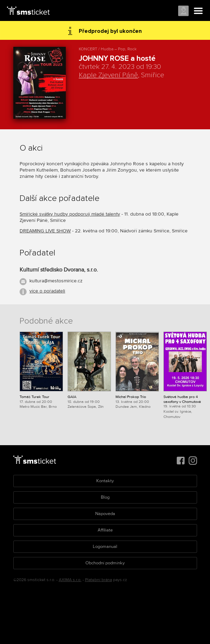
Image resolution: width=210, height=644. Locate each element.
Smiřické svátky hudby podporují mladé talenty (70, 214)
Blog (105, 497)
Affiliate (105, 530)
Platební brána (99, 580)
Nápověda (105, 514)
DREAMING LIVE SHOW (45, 231)
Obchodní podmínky (105, 563)
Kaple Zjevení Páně (108, 75)
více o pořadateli (47, 291)
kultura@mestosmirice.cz (56, 281)
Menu (198, 11)
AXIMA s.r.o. (70, 580)
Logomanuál (105, 547)
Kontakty (105, 481)
